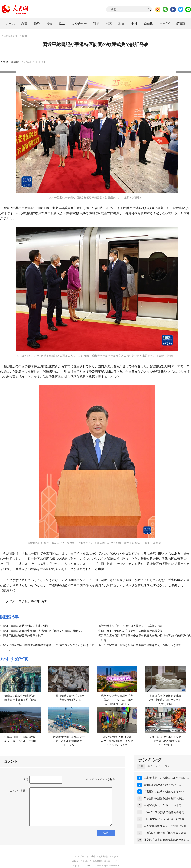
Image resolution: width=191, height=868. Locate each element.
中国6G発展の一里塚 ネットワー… (165, 805)
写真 (109, 23)
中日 (134, 23)
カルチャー (79, 23)
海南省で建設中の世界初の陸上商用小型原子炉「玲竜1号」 (20, 700)
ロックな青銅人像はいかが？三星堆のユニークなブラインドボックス (117, 741)
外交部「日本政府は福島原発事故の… (166, 840)
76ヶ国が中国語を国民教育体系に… (165, 799)
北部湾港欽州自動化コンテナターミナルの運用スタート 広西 (69, 741)
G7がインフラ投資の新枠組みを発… (165, 812)
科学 (96, 23)
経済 (37, 23)
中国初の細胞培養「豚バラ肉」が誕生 (166, 833)
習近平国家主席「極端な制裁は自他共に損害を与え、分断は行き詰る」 (141, 645)
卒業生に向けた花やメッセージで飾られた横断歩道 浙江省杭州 (166, 741)
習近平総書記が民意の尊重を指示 (23, 636)
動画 (122, 23)
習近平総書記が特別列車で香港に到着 (26, 626)
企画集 (148, 23)
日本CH (164, 23)
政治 (62, 23)
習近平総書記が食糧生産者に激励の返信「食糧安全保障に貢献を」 (43, 631)
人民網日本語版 (9, 36)
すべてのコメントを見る (101, 779)
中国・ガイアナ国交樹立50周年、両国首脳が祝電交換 (131, 631)
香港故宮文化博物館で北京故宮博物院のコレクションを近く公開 (165, 700)
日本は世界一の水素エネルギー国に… (166, 778)
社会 (49, 23)
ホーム (10, 23)
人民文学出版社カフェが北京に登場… (166, 826)
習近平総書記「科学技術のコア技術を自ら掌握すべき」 (132, 626)
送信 (106, 833)
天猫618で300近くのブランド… (162, 785)
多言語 (181, 23)
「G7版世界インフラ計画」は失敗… (165, 819)
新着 (24, 23)
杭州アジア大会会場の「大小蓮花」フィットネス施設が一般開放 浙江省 (117, 700)
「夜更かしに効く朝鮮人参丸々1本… (166, 792)
